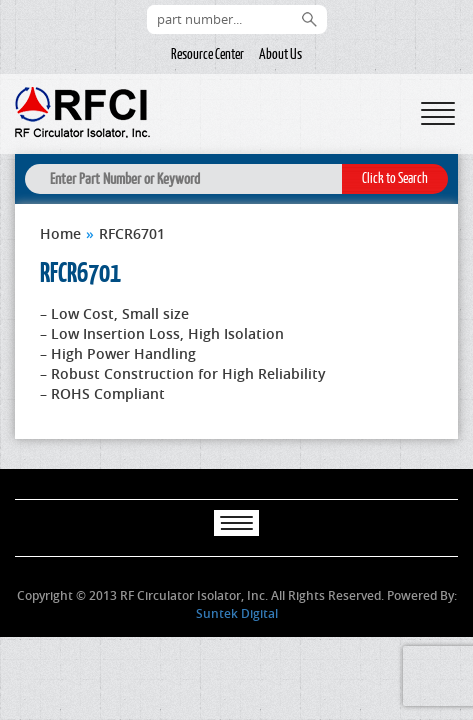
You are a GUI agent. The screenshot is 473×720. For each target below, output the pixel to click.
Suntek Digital (237, 613)
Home (60, 233)
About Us (280, 54)
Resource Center (207, 54)
